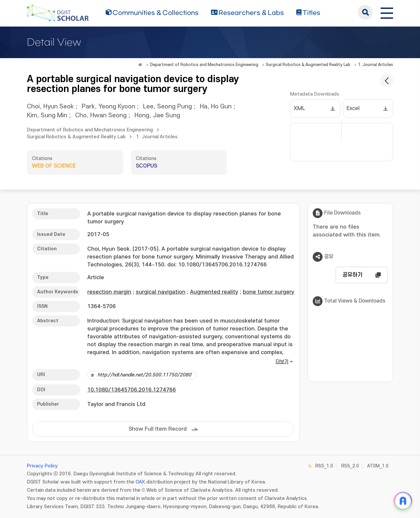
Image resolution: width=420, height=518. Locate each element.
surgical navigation (161, 292)
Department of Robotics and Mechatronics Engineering (204, 65)
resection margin (109, 292)
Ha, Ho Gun (216, 107)
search (365, 12)
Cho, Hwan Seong (101, 115)
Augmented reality (214, 292)
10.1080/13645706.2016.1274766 (132, 390)
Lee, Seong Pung (168, 107)
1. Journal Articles (376, 65)
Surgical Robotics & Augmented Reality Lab (308, 65)
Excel (353, 108)
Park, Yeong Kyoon (108, 107)
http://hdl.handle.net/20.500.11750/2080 (144, 375)
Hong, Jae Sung (157, 115)
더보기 (282, 362)
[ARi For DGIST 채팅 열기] (403, 501)
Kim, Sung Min (47, 115)
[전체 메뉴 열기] (387, 12)
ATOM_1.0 (378, 466)
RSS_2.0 (350, 466)
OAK (140, 482)
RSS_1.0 (324, 466)
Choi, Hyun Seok (50, 107)
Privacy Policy (42, 466)
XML (299, 108)
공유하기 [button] (352, 275)
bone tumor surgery (269, 292)
